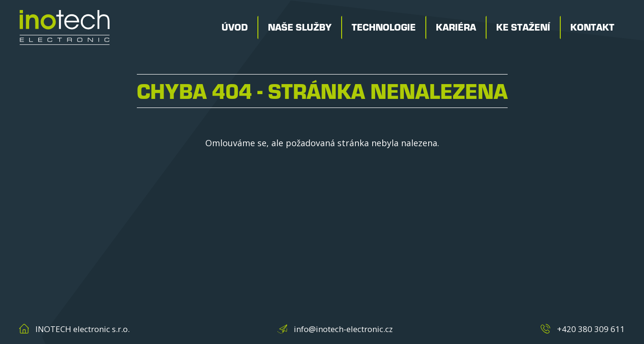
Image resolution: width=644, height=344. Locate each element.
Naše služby (300, 27)
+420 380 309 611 (591, 329)
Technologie (384, 27)
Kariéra (456, 27)
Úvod (235, 27)
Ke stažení (523, 27)
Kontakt (592, 27)
